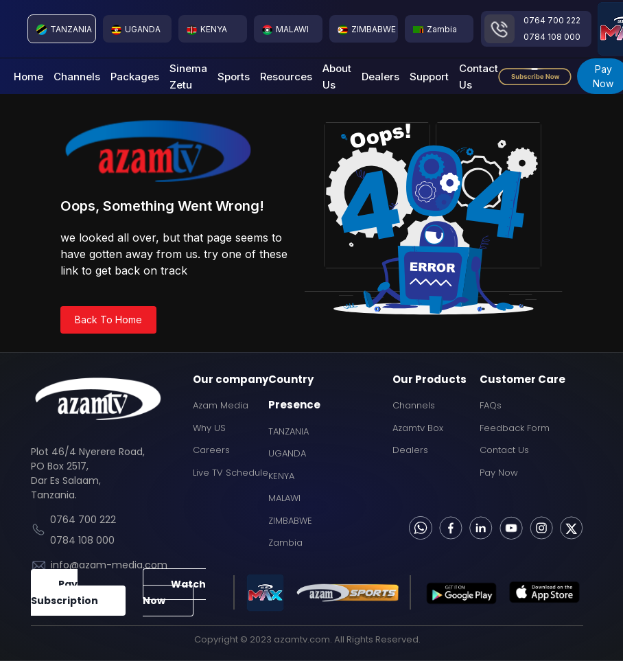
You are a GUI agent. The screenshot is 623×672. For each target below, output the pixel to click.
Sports (234, 77)
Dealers (380, 77)
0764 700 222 (552, 20)
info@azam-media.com (109, 565)
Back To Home (108, 320)
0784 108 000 (552, 37)
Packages (135, 77)
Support (429, 77)
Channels (77, 77)
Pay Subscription (64, 592)
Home (28, 77)
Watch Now (174, 592)
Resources (286, 77)
